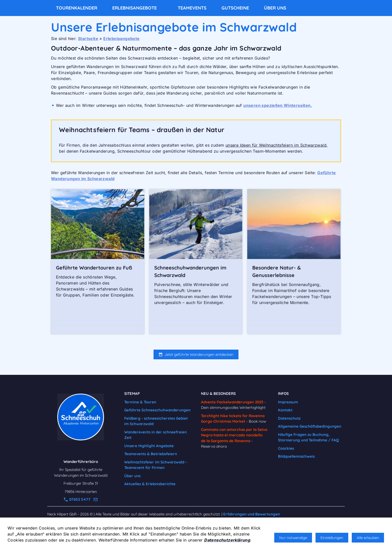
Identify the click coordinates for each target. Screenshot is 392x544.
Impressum (288, 402)
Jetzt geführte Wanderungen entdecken (196, 354)
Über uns (132, 476)
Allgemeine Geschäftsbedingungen (310, 426)
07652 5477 (77, 499)
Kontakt (285, 410)
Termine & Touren (140, 402)
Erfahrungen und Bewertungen (252, 514)
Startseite (88, 39)
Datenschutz (289, 418)
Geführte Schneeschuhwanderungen (157, 410)
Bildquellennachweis (296, 456)
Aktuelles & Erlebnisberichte (150, 484)
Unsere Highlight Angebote (149, 446)
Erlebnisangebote (121, 39)
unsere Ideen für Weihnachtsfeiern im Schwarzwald (276, 145)
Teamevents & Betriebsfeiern (151, 454)
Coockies (286, 448)
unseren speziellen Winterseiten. (278, 105)
